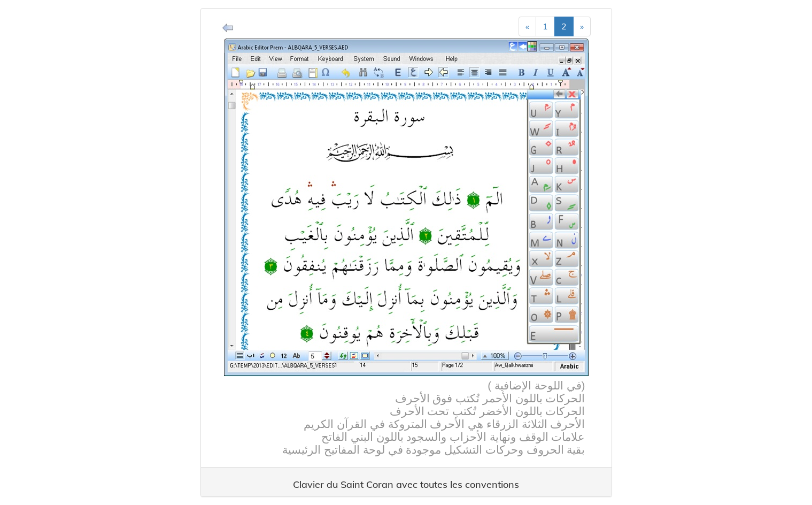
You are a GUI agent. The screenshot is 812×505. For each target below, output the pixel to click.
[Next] (582, 26)
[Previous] (527, 26)
